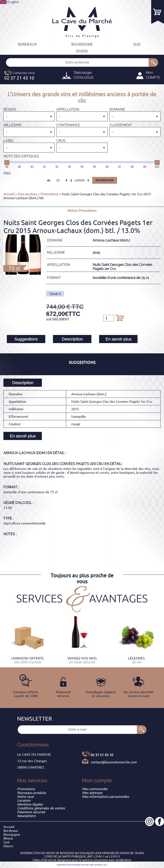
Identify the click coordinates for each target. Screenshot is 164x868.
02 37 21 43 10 (102, 755)
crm (105, 865)
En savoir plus (118, 339)
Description (72, 339)
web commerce (96, 865)
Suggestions (26, 339)
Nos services (27, 194)
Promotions (49, 194)
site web (85, 865)
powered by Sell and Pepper (69, 865)
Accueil (9, 194)
